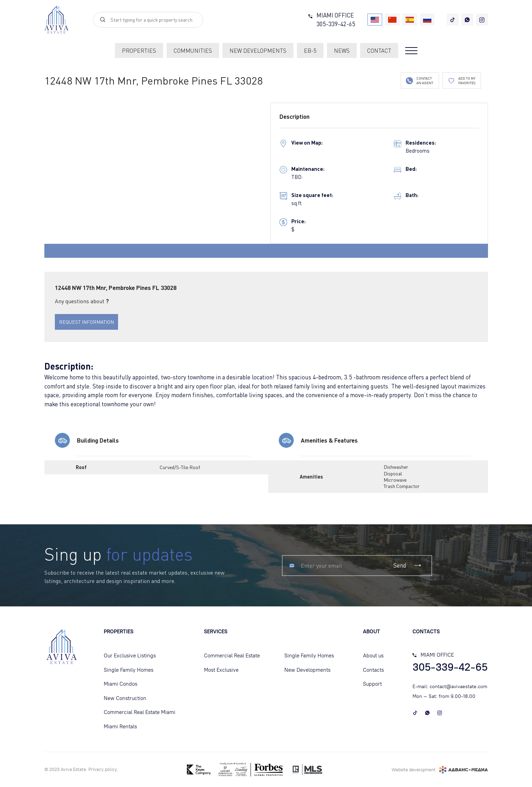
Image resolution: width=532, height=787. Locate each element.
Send (408, 565)
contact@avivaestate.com (458, 687)
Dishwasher (396, 467)
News (342, 51)
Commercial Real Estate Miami (140, 712)
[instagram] (482, 20)
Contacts (373, 670)
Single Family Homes (129, 670)
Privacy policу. (103, 769)
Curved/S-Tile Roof (180, 467)
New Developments (307, 670)
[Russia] (427, 20)
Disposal (393, 473)
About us (373, 656)
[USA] (375, 20)
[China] (392, 20)
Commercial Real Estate (232, 656)
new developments (258, 51)
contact (379, 51)
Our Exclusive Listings (130, 656)
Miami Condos (121, 684)
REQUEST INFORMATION (86, 322)
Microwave (395, 480)
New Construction (125, 698)
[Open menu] (411, 51)
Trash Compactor (402, 486)
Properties (139, 51)
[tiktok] (453, 20)
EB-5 (310, 51)
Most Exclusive (221, 670)
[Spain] (410, 20)
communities (193, 51)
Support (372, 684)
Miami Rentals (120, 727)
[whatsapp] (467, 20)
